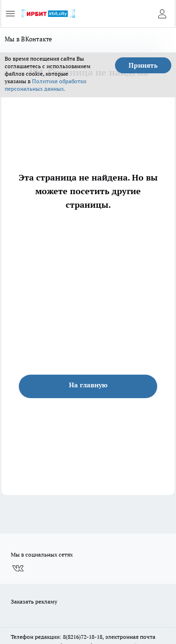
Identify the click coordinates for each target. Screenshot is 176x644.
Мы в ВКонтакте (29, 39)
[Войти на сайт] (162, 14)
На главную (88, 385)
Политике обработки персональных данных (46, 85)
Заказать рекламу (34, 601)
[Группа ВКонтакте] (18, 568)
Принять (143, 65)
